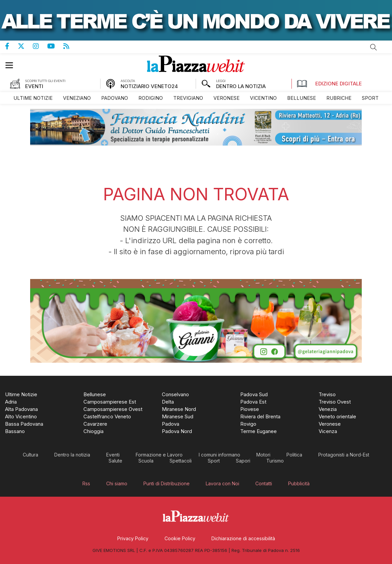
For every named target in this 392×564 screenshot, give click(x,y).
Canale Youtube (55, 46)
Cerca (374, 47)
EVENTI (34, 86)
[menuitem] (33, 98)
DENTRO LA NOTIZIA (241, 86)
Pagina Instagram (40, 46)
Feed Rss (71, 46)
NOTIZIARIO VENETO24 (149, 86)
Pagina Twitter (25, 46)
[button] (13, 65)
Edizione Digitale (329, 84)
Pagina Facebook (11, 46)
